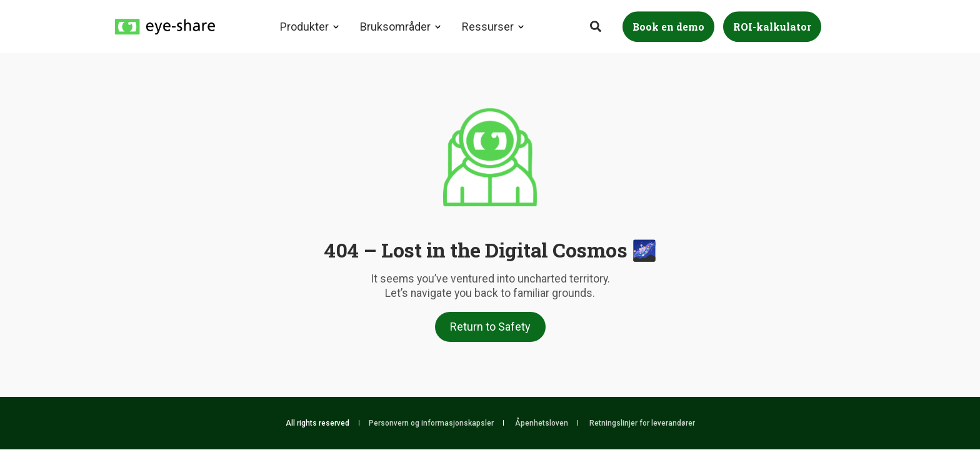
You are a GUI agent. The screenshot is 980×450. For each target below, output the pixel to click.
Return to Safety (490, 327)
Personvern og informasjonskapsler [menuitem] (431, 423)
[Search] (597, 25)
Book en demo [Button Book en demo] (668, 27)
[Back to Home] (165, 26)
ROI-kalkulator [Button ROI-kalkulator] (772, 27)
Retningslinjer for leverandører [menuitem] (642, 423)
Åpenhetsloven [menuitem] (542, 423)
